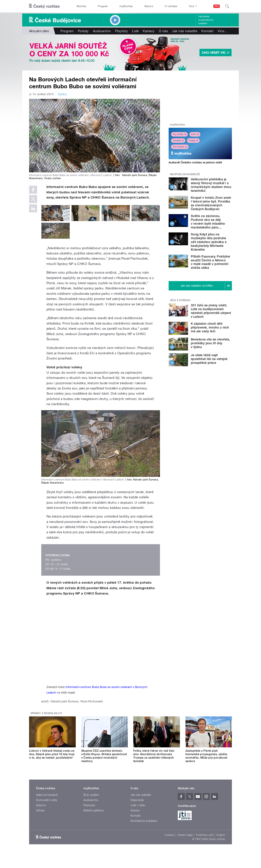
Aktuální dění (39, 31)
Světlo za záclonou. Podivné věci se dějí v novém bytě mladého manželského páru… (208, 222)
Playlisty (121, 31)
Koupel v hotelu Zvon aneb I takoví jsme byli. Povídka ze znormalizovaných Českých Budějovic (211, 203)
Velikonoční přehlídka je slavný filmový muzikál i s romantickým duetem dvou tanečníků (211, 185)
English (221, 835)
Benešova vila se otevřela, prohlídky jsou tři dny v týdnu (210, 343)
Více (223, 31)
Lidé (135, 31)
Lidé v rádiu (138, 805)
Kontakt (207, 31)
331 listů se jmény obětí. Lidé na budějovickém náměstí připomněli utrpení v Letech (211, 311)
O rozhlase (171, 6)
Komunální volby (47, 800)
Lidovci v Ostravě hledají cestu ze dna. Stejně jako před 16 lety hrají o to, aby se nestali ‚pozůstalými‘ (52, 754)
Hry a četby (179, 134)
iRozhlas (81, 6)
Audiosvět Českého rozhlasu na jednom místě (195, 163)
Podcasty (89, 805)
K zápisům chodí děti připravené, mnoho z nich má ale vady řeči (210, 327)
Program (103, 6)
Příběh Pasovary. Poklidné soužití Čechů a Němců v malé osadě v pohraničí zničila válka (210, 262)
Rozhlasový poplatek (144, 821)
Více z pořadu (180, 300)
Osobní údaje (185, 835)
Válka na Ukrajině (47, 795)
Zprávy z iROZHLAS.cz (46, 713)
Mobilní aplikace (94, 810)
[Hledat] (227, 6)
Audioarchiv (206, 20)
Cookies (169, 835)
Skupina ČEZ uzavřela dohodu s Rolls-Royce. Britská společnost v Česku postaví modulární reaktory (104, 756)
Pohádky (178, 141)
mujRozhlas (126, 6)
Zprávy (62, 94)
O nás (163, 31)
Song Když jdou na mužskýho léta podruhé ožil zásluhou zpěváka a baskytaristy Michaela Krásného (209, 242)
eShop (40, 810)
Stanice (149, 6)
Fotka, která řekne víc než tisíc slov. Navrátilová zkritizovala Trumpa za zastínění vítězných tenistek (154, 756)
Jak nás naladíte (185, 31)
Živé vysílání (180, 147)
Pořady (83, 31)
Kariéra (135, 810)
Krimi (195, 134)
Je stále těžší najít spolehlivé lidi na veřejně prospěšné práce (209, 359)
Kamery (203, 24)
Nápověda (137, 800)
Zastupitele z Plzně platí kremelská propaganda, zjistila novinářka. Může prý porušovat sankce (206, 756)
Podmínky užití (205, 835)
